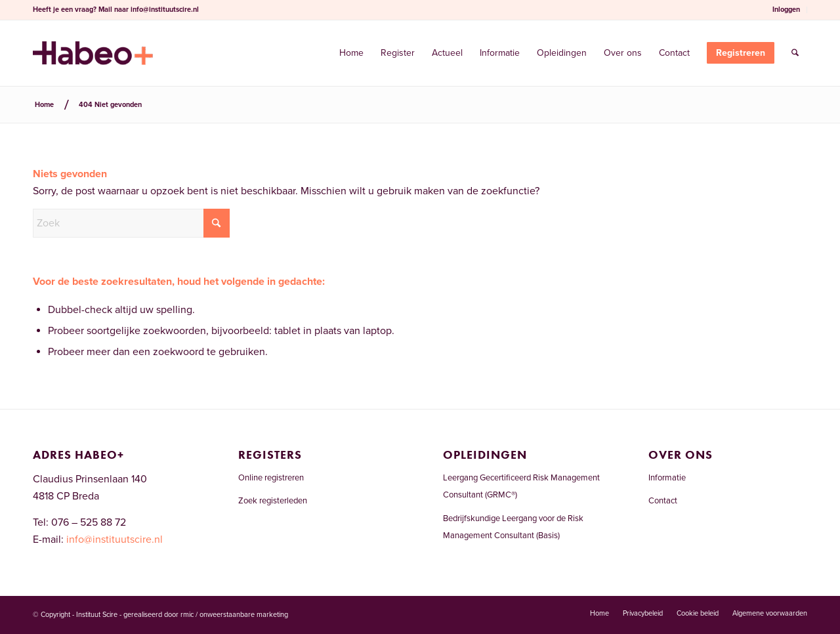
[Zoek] (795, 53)
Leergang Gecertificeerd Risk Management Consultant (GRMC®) (521, 486)
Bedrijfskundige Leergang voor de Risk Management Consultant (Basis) (513, 527)
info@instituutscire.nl (165, 10)
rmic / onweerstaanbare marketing (234, 615)
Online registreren (271, 478)
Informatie (667, 478)
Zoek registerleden (273, 501)
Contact (663, 501)
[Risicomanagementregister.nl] (93, 53)
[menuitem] (787, 10)
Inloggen (786, 10)
